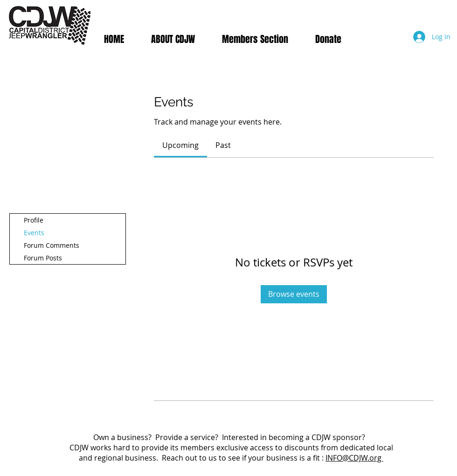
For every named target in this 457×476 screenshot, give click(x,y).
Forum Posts (43, 258)
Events (34, 233)
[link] (180, 145)
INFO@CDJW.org (354, 458)
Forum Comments (52, 245)
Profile (34, 220)
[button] (255, 39)
